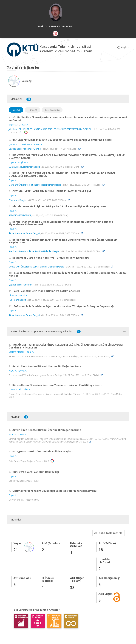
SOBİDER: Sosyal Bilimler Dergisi (25, 167)
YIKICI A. (13, 371)
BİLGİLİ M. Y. (25, 389)
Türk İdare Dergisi (18, 200)
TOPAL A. (38, 144)
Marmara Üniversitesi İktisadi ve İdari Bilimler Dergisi (35, 185)
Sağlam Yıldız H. (17, 352)
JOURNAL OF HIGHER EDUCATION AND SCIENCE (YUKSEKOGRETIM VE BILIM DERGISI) (50, 129)
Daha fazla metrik (108, 533)
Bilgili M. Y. (14, 125)
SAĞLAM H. (27, 144)
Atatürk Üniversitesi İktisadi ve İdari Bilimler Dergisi (34, 251)
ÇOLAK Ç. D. (15, 144)
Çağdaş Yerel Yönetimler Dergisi (25, 149)
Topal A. (24, 125)
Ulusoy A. (13, 295)
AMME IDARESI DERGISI (20, 215)
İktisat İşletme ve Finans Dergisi (24, 233)
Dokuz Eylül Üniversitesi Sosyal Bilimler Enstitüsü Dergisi (36, 267)
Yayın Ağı (19, 81)
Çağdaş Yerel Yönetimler (21, 285)
